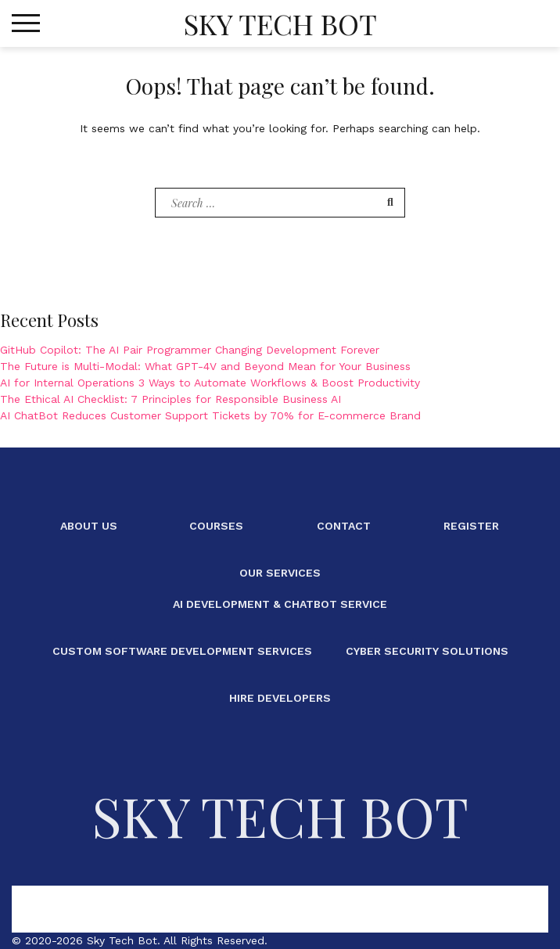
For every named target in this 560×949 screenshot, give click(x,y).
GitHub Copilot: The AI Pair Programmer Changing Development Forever (190, 350)
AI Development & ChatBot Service (280, 604)
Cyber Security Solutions (427, 651)
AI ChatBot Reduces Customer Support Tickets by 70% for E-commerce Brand (210, 415)
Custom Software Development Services (182, 651)
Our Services (280, 573)
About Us (89, 526)
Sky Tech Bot (280, 23)
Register (471, 526)
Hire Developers (280, 698)
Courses (216, 526)
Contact (344, 526)
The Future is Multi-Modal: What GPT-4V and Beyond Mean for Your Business (205, 366)
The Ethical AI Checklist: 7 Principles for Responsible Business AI (171, 399)
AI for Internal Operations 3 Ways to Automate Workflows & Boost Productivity (210, 383)
